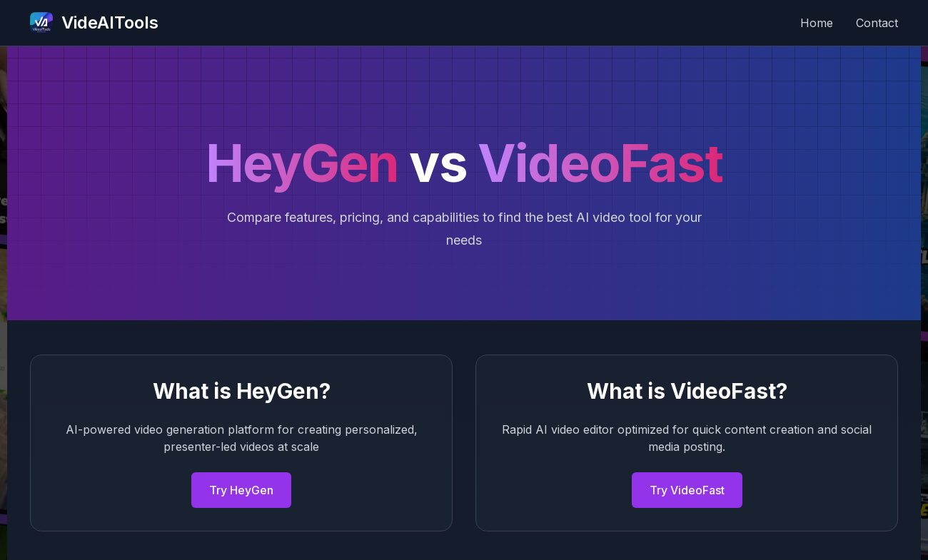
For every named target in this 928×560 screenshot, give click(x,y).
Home (817, 23)
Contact (877, 23)
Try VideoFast (687, 490)
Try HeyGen (241, 490)
